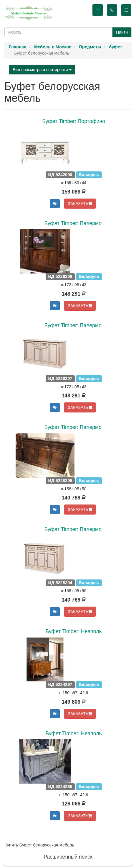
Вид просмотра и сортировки (42, 70)
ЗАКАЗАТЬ (80, 204)
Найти (122, 32)
